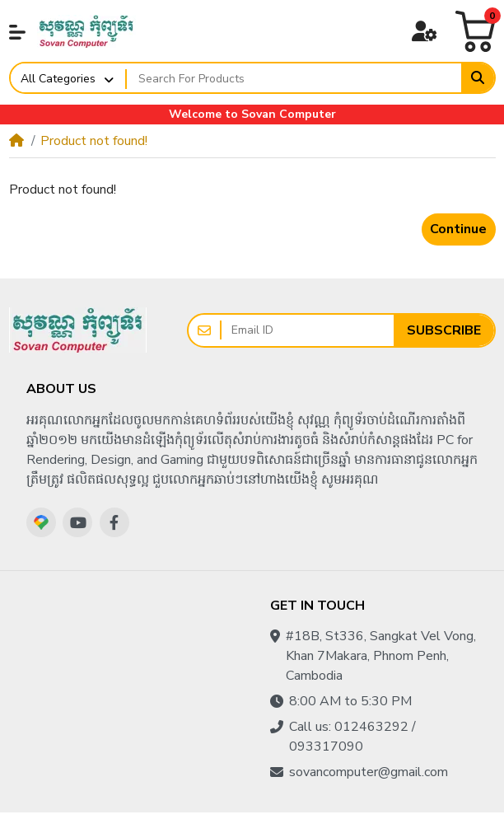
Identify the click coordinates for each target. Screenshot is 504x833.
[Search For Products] (294, 78)
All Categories (58, 79)
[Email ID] (308, 331)
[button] (17, 32)
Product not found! (94, 141)
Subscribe (444, 330)
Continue (458, 229)
